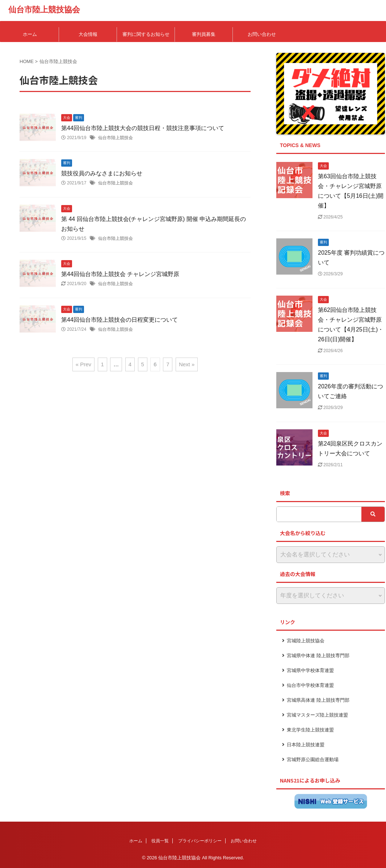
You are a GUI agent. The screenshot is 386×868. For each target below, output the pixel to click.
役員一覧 (160, 841)
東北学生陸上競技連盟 (310, 730)
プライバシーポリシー (200, 841)
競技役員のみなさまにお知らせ (102, 173)
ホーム (30, 34)
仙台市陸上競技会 (116, 138)
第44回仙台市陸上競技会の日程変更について (119, 320)
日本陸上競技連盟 (306, 745)
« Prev (83, 364)
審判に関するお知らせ (146, 34)
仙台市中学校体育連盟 (310, 685)
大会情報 (88, 34)
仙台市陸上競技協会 (44, 10)
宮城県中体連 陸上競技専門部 (318, 656)
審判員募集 (204, 34)
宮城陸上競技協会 (306, 641)
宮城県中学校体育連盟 (310, 670)
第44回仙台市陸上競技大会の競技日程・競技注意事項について (143, 128)
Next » (187, 364)
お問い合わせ (262, 34)
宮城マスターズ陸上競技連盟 (317, 715)
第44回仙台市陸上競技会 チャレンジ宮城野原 (120, 274)
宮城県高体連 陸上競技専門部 (318, 700)
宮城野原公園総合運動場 (313, 759)
